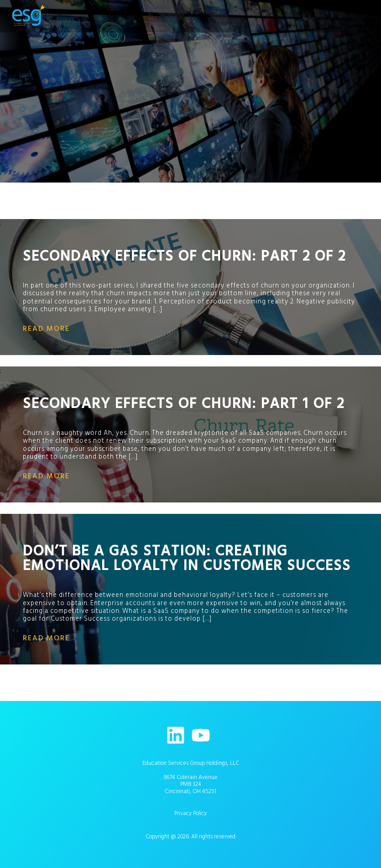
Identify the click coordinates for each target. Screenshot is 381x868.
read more (46, 329)
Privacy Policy (190, 813)
